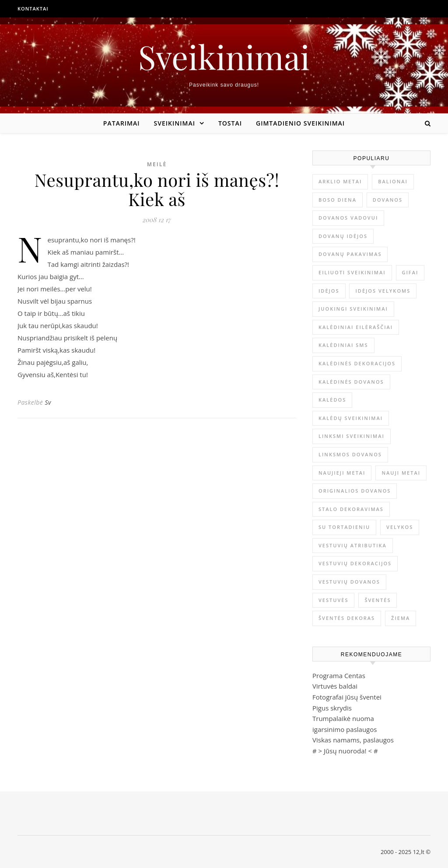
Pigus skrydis (332, 708)
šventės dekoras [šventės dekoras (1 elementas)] (347, 618)
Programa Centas (339, 675)
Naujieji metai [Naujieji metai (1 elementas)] (342, 473)
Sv (48, 402)
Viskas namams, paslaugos (353, 740)
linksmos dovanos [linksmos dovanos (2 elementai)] (350, 454)
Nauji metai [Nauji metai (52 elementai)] (401, 473)
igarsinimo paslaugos (345, 729)
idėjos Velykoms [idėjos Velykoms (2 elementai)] (383, 291)
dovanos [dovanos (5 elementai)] (388, 200)
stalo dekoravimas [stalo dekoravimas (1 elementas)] (351, 509)
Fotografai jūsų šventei (347, 697)
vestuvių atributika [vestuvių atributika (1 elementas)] (353, 545)
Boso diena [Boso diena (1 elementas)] (338, 200)
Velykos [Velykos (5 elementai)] (400, 527)
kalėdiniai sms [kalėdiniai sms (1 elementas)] (343, 345)
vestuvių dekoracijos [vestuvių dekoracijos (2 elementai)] (355, 563)
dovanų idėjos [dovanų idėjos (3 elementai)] (343, 236)
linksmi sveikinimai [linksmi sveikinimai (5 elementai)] (352, 436)
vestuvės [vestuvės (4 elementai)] (333, 600)
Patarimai (122, 123)
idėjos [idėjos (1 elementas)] (329, 291)
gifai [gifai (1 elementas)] (410, 272)
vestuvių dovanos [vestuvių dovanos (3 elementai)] (349, 582)
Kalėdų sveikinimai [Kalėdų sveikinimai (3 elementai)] (351, 418)
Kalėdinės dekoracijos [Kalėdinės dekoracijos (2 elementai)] (357, 363)
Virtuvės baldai (335, 686)
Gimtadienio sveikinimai (300, 123)
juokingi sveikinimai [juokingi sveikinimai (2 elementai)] (353, 309)
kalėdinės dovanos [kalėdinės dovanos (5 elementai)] (351, 382)
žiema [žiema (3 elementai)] (401, 618)
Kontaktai (33, 9)
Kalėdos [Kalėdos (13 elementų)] (332, 400)
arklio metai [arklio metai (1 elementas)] (340, 181)
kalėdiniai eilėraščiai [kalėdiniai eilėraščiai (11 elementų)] (356, 327)
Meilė (157, 164)
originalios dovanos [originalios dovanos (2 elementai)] (355, 491)
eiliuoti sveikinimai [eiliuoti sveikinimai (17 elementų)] (352, 272)
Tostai (230, 123)
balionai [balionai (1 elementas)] (393, 181)
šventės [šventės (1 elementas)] (378, 600)
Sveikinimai (224, 57)
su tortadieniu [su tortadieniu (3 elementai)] (344, 527)
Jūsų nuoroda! (345, 751)
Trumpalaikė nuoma (343, 718)
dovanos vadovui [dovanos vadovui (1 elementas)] (348, 218)
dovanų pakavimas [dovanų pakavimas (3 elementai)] (350, 254)
